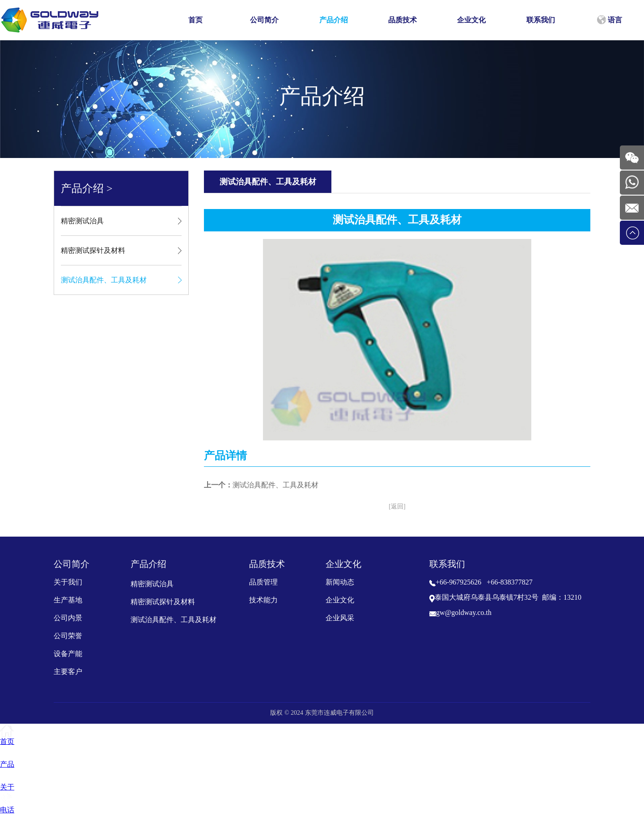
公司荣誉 (68, 636)
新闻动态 (340, 582)
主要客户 (68, 672)
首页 (195, 20)
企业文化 (471, 20)
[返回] (397, 506)
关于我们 (68, 582)
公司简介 (264, 20)
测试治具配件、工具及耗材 (104, 280)
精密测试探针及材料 (93, 250)
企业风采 (340, 618)
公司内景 (68, 618)
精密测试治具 (82, 221)
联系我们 (541, 20)
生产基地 (68, 600)
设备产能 (68, 654)
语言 (610, 20)
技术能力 (263, 600)
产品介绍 (334, 20)
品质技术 (402, 20)
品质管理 (263, 582)
